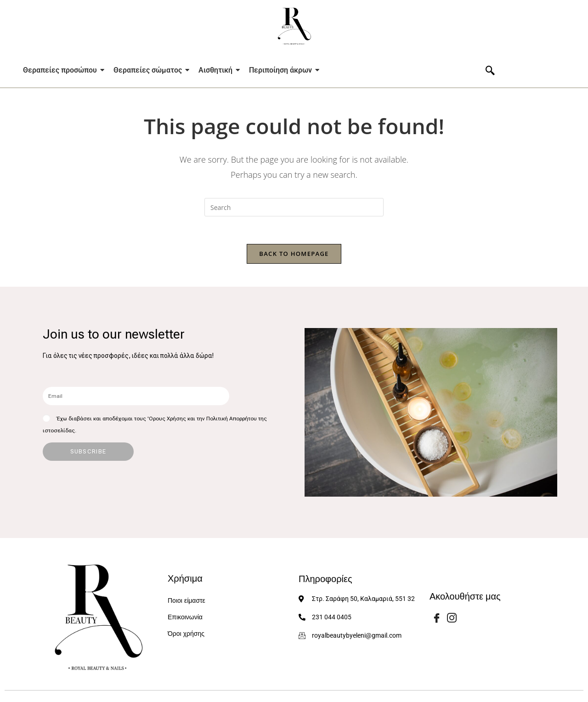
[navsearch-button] (490, 71)
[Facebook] (436, 617)
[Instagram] (452, 617)
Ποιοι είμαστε (187, 601)
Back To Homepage (294, 254)
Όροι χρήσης (186, 634)
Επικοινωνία (185, 617)
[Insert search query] (294, 207)
